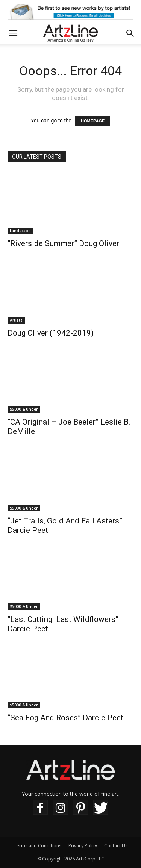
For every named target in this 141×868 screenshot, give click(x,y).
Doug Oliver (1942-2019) (51, 333)
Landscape (20, 231)
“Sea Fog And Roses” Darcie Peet (65, 718)
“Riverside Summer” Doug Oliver (63, 243)
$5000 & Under (24, 409)
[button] (130, 33)
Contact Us (116, 846)
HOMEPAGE (93, 121)
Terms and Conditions (38, 846)
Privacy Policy (83, 846)
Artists (16, 320)
